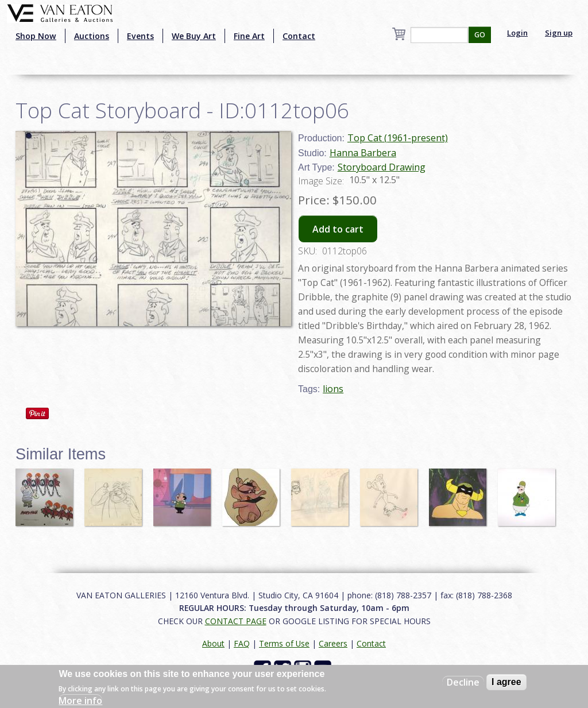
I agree (506, 682)
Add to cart (338, 229)
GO (480, 35)
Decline (463, 682)
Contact (299, 36)
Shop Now (36, 36)
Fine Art (249, 36)
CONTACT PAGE (236, 621)
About (213, 643)
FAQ (242, 643)
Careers (333, 643)
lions (333, 389)
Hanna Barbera (363, 153)
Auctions (92, 36)
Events (140, 36)
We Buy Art (194, 36)
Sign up (559, 33)
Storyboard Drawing (382, 167)
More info (80, 701)
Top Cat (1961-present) (398, 138)
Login (517, 33)
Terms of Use (284, 643)
